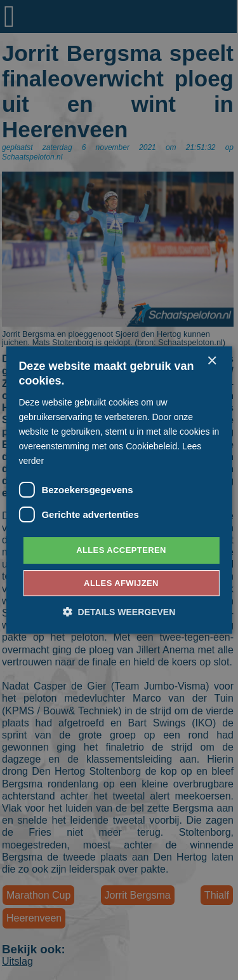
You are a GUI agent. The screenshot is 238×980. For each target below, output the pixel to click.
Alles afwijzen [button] (121, 583)
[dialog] (119, 490)
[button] (119, 612)
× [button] (212, 361)
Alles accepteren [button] (121, 550)
